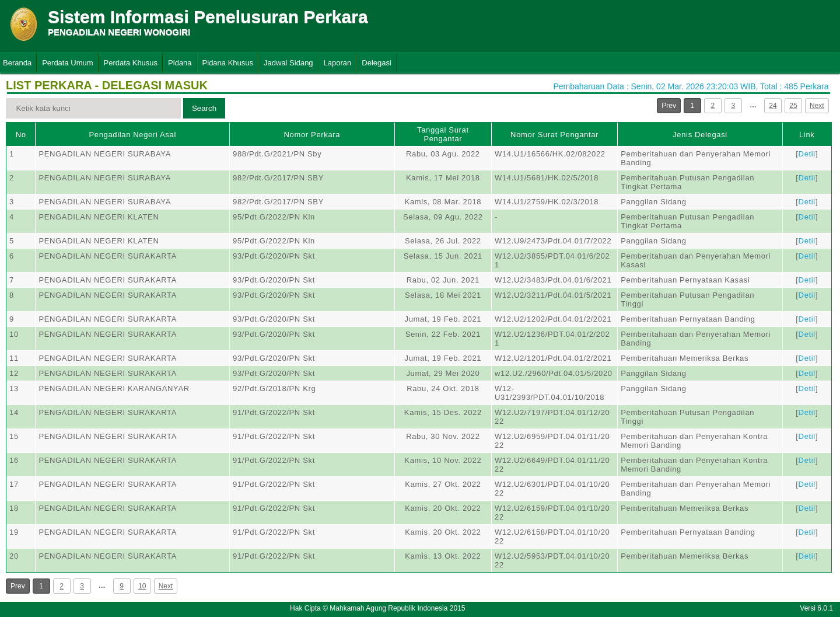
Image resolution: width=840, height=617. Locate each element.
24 (773, 106)
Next (817, 106)
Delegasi (377, 63)
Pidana (180, 63)
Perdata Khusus (131, 63)
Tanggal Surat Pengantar (443, 134)
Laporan (338, 63)
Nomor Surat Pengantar (554, 135)
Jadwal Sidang (288, 63)
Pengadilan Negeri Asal (132, 135)
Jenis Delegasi (700, 135)
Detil (807, 154)
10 (142, 586)
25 (793, 106)
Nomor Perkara (312, 135)
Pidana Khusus (228, 63)
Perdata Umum (67, 63)
